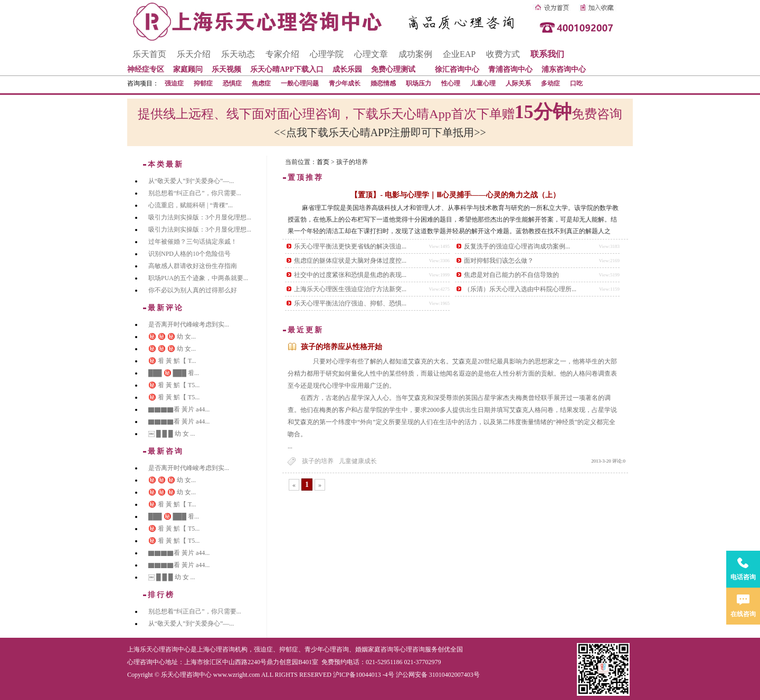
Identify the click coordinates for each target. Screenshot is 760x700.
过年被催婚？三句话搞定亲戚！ (193, 242)
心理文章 (371, 54)
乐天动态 (238, 54)
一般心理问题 (300, 83)
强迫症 (174, 83)
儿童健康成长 (358, 461)
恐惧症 (232, 83)
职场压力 (419, 83)
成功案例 (415, 54)
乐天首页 (149, 54)
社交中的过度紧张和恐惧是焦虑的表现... (350, 275)
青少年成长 (345, 83)
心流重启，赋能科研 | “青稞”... (191, 205)
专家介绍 (282, 54)
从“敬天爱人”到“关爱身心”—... (191, 181)
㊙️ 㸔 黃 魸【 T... (172, 361)
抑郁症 (203, 83)
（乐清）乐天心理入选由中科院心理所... (520, 289)
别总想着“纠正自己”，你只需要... (195, 193)
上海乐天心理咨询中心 (159, 649)
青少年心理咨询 (327, 649)
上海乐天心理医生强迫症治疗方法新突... (350, 289)
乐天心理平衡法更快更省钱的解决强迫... (350, 246)
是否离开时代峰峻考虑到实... (189, 324)
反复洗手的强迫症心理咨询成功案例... (517, 246)
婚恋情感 (383, 83)
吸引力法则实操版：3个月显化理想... (200, 217)
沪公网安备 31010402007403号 (438, 675)
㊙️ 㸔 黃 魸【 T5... (174, 385)
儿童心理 (483, 83)
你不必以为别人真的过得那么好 (193, 290)
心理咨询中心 (146, 662)
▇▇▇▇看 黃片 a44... (179, 409)
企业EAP (459, 54)
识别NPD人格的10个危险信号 (189, 254)
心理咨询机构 (229, 649)
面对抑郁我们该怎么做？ (499, 261)
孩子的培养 (318, 461)
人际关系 (518, 83)
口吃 (576, 83)
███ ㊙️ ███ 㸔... (174, 373)
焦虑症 (261, 83)
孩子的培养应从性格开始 (341, 347)
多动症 (550, 83)
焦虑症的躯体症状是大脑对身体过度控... (350, 261)
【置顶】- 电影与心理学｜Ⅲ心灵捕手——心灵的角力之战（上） (455, 195)
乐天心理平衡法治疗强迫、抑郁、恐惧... (350, 303)
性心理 (451, 83)
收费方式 (503, 54)
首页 (323, 162)
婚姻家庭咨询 (374, 649)
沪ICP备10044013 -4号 (364, 675)
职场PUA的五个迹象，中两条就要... (198, 278)
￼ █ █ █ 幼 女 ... (172, 434)
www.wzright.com (237, 675)
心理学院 (327, 54)
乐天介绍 (194, 54)
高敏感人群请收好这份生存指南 (193, 266)
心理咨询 (412, 649)
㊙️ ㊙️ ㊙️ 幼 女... (172, 337)
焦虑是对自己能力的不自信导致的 (511, 275)
